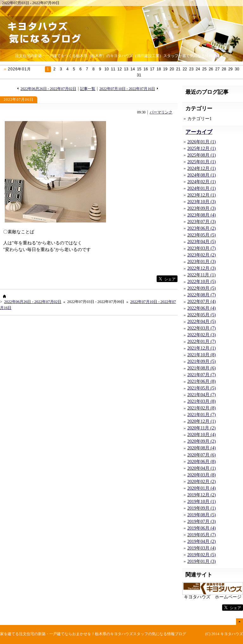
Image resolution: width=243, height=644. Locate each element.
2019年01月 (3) (202, 561)
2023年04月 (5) (202, 242)
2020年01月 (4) (202, 488)
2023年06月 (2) (202, 228)
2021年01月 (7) (202, 415)
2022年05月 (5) (202, 315)
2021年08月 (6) (202, 368)
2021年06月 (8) (202, 381)
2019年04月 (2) (202, 541)
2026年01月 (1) (202, 142)
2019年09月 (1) (202, 508)
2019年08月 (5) (202, 515)
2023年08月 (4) (202, 215)
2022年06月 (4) (202, 308)
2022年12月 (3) (202, 268)
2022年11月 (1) (201, 275)
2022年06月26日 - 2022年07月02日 (48, 89)
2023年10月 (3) (202, 202)
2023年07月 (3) (202, 222)
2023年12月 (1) (202, 195)
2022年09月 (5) (202, 288)
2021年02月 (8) (202, 408)
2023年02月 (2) (202, 255)
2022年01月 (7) (202, 341)
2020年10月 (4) (202, 435)
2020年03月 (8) (202, 475)
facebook (144, 279)
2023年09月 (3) (202, 208)
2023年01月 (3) (202, 262)
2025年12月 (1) (202, 148)
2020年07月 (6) (202, 455)
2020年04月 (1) (202, 468)
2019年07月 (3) (202, 522)
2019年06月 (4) (202, 528)
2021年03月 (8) (202, 401)
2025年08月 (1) (202, 155)
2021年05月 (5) (202, 388)
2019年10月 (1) (202, 502)
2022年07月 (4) (202, 302)
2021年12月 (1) (202, 348)
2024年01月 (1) (202, 188)
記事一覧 (88, 89)
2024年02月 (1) (202, 182)
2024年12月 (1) (202, 168)
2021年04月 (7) (202, 395)
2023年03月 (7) (202, 248)
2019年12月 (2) (202, 495)
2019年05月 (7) (202, 535)
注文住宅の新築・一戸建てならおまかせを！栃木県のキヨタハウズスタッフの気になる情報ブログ (103, 634)
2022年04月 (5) (202, 322)
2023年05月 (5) (202, 235)
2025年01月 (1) (202, 162)
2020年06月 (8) (202, 462)
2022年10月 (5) (202, 282)
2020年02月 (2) (202, 482)
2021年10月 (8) (202, 355)
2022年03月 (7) (202, 328)
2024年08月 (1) (202, 175)
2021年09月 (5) (202, 361)
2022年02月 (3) (202, 335)
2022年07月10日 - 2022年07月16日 (127, 89)
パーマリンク (161, 112)
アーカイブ (199, 132)
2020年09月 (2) (202, 441)
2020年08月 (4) (202, 448)
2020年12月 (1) (202, 421)
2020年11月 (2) (201, 428)
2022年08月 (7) (202, 295)
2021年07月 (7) (202, 375)
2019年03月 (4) (202, 548)
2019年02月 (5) (202, 555)
